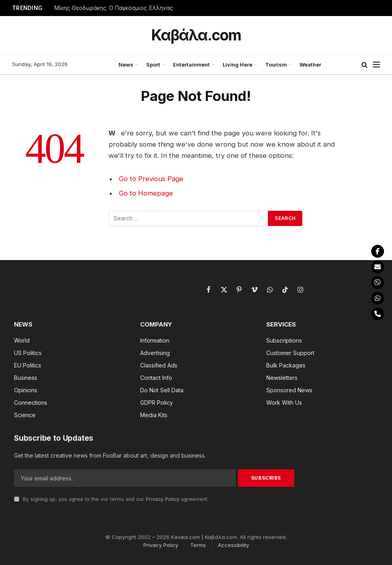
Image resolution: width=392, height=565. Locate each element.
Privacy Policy (163, 499)
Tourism (276, 65)
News (126, 65)
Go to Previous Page (151, 179)
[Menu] (376, 65)
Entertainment (191, 65)
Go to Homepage (146, 193)
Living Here (237, 65)
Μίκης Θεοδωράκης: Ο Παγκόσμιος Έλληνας (114, 8)
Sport (153, 65)
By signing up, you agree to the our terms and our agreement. (111, 499)
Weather (310, 65)
